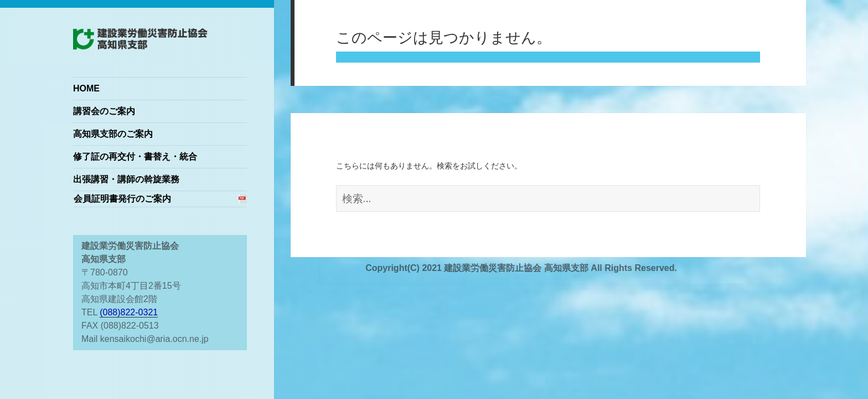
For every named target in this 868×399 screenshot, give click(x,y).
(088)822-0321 (129, 312)
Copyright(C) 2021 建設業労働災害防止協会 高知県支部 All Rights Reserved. (521, 268)
